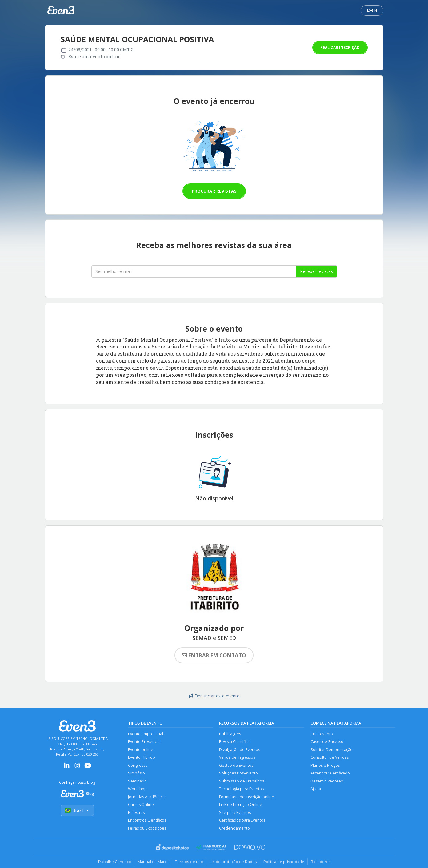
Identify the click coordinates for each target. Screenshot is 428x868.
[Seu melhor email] (194, 271)
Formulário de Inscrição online (247, 797)
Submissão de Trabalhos (242, 781)
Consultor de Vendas (330, 757)
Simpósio (136, 773)
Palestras (136, 812)
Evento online (141, 750)
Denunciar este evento (214, 696)
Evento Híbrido (142, 757)
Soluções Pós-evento (238, 773)
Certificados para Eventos (242, 820)
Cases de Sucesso (327, 742)
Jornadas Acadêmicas (147, 797)
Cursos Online (141, 804)
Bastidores (321, 862)
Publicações (230, 734)
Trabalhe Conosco (114, 862)
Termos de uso (189, 862)
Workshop (137, 789)
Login (372, 10)
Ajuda (316, 789)
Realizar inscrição (340, 48)
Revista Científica (234, 742)
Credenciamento (234, 828)
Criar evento (322, 734)
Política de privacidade (284, 862)
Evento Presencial (144, 742)
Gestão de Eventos (236, 765)
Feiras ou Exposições (147, 828)
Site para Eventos (235, 812)
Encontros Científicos (147, 820)
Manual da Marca (153, 862)
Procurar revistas (214, 191)
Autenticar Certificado (330, 773)
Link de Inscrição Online (241, 804)
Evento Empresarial (146, 734)
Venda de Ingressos (237, 757)
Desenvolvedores (327, 781)
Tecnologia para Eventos (241, 789)
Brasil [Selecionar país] (77, 810)
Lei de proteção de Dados (233, 862)
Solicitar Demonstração (332, 750)
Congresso (138, 765)
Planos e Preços (325, 765)
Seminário (137, 781)
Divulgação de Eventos (240, 750)
